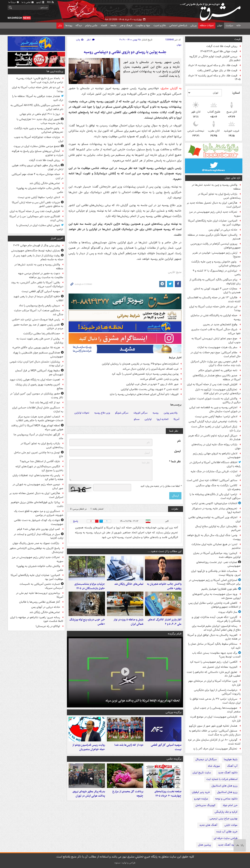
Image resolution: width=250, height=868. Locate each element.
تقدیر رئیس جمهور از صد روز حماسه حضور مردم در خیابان (38, 327)
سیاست (229, 25)
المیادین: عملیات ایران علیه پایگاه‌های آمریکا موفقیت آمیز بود (214, 223)
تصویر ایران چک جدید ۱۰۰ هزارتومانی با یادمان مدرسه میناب (40, 121)
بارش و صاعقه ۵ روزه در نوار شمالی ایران (128, 622)
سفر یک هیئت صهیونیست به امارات (217, 347)
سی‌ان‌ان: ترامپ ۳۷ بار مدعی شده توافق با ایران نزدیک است (215, 701)
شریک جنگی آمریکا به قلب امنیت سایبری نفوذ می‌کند (216, 331)
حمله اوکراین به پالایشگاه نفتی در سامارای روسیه (216, 317)
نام (179, 441)
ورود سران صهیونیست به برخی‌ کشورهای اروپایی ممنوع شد (216, 596)
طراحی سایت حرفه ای (226, 838)
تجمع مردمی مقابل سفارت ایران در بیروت (37, 146)
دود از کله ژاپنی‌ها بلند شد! (129, 746)
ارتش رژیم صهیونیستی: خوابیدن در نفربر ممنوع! (216, 255)
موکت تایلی (231, 825)
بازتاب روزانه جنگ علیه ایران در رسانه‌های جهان (216, 446)
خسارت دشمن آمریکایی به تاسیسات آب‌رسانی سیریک (41, 586)
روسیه (156, 413)
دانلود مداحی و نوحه (226, 799)
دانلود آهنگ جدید (228, 773)
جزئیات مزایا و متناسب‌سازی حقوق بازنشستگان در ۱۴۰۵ (90, 586)
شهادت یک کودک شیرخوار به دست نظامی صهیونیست (39, 522)
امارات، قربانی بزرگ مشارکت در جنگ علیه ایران (216, 473)
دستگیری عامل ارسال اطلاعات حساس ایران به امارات (38, 410)
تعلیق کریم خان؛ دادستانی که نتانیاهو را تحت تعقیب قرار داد (214, 674)
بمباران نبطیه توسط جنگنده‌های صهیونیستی (36, 251)
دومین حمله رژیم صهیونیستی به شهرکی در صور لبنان (38, 486)
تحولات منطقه (207, 25)
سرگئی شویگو (122, 413)
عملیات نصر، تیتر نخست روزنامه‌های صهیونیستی (218, 564)
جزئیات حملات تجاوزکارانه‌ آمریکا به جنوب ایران (39, 139)
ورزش (193, 25)
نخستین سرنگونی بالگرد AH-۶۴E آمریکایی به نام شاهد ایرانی (37, 107)
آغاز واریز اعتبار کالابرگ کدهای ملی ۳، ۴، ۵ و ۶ (165, 622)
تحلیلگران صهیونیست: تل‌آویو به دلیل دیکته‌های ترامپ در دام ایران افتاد (218, 391)
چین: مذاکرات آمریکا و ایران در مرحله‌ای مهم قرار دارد (214, 683)
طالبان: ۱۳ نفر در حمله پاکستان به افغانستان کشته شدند (214, 299)
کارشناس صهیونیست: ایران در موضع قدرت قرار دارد (215, 719)
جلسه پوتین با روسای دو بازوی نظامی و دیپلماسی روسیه (125, 52)
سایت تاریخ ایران (202, 773)
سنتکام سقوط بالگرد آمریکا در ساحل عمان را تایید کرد (214, 646)
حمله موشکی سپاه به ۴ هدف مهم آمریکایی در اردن (37, 176)
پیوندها (69, 25)
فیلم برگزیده (175, 634)
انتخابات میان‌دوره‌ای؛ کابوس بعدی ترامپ (214, 503)
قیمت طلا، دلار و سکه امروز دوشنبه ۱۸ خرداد (213, 65)
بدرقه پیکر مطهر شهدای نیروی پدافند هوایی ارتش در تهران (89, 795)
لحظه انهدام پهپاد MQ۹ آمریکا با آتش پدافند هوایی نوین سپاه (143, 701)
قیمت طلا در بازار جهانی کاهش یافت (217, 70)
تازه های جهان (233, 178)
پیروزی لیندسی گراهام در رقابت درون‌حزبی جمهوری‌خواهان (216, 246)
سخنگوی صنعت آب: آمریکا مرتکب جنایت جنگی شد (39, 312)
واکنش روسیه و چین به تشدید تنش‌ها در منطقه (216, 187)
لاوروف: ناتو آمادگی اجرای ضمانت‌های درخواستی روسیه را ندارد (144, 394)
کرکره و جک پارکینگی (226, 812)
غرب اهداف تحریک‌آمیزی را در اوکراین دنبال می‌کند (151, 369)
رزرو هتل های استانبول (224, 786)
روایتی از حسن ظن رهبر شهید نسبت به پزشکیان (40, 341)
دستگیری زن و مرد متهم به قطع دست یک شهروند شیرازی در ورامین (39, 513)
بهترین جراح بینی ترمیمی (224, 818)
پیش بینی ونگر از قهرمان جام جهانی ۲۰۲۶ (37, 245)
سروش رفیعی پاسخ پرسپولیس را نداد (39, 306)
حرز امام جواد (230, 805)
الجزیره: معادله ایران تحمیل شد (220, 667)
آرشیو (40, 2)
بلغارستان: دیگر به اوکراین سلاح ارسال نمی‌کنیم (218, 528)
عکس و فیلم (91, 25)
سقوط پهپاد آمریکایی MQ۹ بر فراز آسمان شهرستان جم (39, 373)
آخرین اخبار (57, 238)
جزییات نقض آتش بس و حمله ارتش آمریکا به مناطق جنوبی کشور (38, 204)
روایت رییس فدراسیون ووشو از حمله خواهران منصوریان (89, 748)
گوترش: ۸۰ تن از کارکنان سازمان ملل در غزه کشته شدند (214, 742)
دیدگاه (79, 25)
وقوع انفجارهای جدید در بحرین (220, 324)
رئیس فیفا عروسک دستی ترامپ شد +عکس (36, 320)
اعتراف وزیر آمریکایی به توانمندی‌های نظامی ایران (214, 519)
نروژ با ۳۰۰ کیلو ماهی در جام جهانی (40, 114)
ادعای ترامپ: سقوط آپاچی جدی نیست (216, 417)
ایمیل (177, 451)
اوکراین (148, 419)
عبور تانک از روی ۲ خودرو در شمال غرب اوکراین (152, 384)
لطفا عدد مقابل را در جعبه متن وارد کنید (161, 486)
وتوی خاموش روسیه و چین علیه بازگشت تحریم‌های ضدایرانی (216, 264)
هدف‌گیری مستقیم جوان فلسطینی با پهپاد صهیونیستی (38, 355)
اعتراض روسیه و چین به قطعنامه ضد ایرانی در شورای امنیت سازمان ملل (215, 409)
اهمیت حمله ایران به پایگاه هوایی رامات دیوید (35, 380)
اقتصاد (104, 25)
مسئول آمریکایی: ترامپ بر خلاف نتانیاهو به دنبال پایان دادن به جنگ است (215, 733)
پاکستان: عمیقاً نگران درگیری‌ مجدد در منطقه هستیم (214, 237)
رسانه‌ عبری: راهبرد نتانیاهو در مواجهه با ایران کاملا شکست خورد (37, 619)
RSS (51, 2)
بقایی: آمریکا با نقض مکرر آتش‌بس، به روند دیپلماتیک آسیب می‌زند (37, 284)
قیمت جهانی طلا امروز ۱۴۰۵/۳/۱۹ (219, 51)
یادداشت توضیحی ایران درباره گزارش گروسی (213, 421)
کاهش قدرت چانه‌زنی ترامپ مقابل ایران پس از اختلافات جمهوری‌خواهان (214, 605)
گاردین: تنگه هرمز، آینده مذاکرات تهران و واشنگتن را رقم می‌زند (216, 619)
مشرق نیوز (211, 10)
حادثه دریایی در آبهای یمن (223, 230)
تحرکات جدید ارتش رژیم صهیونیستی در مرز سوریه (215, 214)
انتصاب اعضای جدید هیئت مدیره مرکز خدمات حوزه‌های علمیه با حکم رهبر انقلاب (40, 419)
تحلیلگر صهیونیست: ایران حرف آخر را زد (215, 749)
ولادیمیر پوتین (171, 413)
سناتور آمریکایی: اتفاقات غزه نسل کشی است (212, 480)
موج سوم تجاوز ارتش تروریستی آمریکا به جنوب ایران (216, 340)
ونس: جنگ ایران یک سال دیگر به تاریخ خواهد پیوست (214, 537)
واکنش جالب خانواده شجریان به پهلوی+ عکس (164, 586)
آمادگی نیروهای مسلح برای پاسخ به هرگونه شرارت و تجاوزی (37, 153)
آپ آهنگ (232, 766)
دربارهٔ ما (14, 2)
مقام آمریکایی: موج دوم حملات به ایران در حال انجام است (216, 354)
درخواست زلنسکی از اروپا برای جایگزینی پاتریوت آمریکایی (217, 692)
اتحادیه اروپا (163, 419)
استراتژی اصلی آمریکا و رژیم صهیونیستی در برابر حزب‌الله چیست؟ (215, 582)
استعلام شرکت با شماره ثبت (222, 779)
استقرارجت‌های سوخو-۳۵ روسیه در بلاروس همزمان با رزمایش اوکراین (140, 364)
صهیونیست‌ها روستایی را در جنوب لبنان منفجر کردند (217, 710)
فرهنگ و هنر (126, 25)
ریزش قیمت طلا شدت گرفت (222, 46)
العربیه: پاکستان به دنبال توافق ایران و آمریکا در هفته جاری (214, 637)
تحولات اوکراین (82, 413)
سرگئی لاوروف (140, 413)
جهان (220, 25)
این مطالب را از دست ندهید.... (165, 551)
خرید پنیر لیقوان (201, 792)
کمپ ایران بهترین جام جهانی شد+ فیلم (39, 529)
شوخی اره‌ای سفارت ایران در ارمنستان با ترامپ (40, 227)
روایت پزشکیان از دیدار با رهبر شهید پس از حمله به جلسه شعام (38, 257)
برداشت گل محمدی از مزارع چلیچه (128, 795)
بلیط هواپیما (231, 759)
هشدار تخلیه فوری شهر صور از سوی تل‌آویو (213, 726)
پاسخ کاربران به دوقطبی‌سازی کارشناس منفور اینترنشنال (36, 550)
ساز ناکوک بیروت (228, 612)
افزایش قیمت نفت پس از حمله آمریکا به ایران (212, 384)
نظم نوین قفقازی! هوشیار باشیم (219, 589)
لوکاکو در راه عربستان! (48, 626)
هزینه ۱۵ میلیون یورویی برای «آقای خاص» (36, 348)
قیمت (237, 39)
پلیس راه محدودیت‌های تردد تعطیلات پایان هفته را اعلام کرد (38, 477)
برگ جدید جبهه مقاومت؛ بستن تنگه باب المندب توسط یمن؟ (216, 655)
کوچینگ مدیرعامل (205, 805)
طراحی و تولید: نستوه (125, 863)
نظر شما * (175, 462)
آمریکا (176, 419)
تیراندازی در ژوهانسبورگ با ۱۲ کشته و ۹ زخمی (217, 273)
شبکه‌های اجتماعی (178, 25)
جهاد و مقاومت (143, 25)
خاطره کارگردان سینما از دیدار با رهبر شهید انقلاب (38, 298)
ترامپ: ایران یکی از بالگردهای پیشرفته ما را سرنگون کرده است (215, 496)
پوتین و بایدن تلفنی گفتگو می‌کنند (159, 379)
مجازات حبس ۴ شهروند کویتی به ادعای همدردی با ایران (217, 291)
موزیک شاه (214, 766)
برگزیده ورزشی (173, 713)
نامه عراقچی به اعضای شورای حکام (218, 370)
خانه (239, 25)
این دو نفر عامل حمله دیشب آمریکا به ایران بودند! (215, 309)
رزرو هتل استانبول (227, 792)
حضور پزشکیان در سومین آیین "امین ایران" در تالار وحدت (37, 396)
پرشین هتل (204, 845)
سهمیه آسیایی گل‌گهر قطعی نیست (166, 748)
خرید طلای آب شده (227, 832)
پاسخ (76, 521)
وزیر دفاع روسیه (102, 413)
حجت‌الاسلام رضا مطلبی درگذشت (42, 334)
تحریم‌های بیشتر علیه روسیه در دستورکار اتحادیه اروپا (216, 510)
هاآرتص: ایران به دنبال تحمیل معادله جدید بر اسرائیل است (214, 205)
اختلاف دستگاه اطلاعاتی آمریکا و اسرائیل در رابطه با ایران (215, 464)
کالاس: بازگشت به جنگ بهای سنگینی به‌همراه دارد (218, 487)
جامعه (113, 25)
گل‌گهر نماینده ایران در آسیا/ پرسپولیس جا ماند (38, 437)
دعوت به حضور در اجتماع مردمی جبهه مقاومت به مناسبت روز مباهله (41, 275)
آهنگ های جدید (208, 825)
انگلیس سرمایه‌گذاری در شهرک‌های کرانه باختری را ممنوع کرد (39, 468)
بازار (60, 25)
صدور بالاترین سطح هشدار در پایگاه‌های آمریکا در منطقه (217, 377)
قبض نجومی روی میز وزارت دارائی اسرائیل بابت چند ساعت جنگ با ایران (216, 364)
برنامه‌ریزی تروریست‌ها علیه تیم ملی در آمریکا (40, 595)
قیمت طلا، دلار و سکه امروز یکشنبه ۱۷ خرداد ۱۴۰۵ (214, 78)
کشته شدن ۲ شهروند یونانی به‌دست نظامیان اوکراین (150, 389)
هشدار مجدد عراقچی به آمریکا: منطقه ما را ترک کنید (38, 98)
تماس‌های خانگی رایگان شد (129, 584)
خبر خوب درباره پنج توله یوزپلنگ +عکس (87, 622)
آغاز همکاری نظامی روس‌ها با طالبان (40, 602)
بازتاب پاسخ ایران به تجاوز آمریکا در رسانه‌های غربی (219, 196)
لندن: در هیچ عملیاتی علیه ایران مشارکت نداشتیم (216, 546)
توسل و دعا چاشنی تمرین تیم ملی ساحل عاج (39, 454)
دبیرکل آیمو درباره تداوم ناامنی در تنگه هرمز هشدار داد (214, 438)
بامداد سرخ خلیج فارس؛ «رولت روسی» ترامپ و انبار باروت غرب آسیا (40, 80)
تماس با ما (28, 2)
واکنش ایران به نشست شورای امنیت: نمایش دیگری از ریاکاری (214, 401)
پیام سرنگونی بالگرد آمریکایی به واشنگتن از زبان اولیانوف (215, 282)
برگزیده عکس (174, 759)
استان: (236, 93)
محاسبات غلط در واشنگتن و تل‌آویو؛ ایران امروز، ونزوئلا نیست (216, 573)
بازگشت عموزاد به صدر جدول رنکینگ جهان (36, 543)
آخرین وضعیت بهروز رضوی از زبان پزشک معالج (39, 387)
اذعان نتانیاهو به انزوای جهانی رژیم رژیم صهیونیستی (217, 456)
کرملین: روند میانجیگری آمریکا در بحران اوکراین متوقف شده (217, 555)
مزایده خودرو (201, 799)
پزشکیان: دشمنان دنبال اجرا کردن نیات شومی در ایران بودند (36, 364)
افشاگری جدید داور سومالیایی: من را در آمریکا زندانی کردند (36, 218)
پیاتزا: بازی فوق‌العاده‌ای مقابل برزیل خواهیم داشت (37, 504)
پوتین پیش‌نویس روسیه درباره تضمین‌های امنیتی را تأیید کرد (145, 374)
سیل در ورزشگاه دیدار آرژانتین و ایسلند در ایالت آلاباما (39, 536)
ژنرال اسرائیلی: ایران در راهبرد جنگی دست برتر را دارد (216, 429)
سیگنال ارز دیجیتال (206, 759)
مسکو (137, 419)
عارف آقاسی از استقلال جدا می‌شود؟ (40, 461)
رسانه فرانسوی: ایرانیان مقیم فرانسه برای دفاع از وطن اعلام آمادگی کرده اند (216, 628)
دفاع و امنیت (160, 25)
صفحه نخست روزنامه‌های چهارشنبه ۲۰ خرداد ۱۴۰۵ (168, 795)
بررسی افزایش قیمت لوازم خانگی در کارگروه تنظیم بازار (215, 58)
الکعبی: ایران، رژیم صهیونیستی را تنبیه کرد (214, 662)
